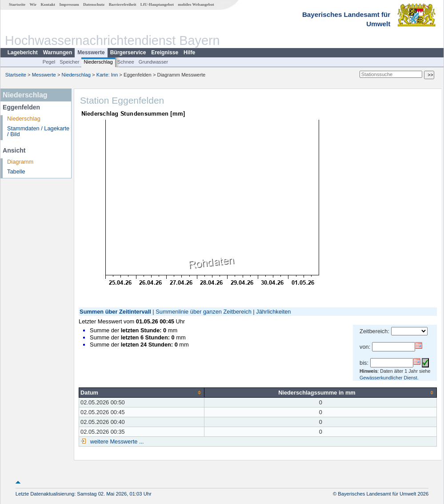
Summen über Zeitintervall (115, 312)
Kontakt (48, 4)
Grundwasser (154, 62)
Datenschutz (94, 4)
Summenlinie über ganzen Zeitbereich (204, 312)
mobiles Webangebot (196, 4)
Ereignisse (165, 52)
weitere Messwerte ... (116, 442)
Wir (33, 4)
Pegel (49, 62)
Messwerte (91, 52)
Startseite (17, 4)
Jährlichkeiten (273, 312)
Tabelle (16, 171)
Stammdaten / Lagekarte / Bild (38, 131)
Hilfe (189, 52)
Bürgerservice (128, 52)
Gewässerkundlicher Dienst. (389, 378)
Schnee (126, 62)
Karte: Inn (107, 75)
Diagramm (20, 162)
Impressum (69, 4)
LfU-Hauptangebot (157, 4)
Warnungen (58, 52)
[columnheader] (142, 392)
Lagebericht (23, 52)
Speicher (69, 62)
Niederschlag (98, 62)
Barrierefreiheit (123, 4)
